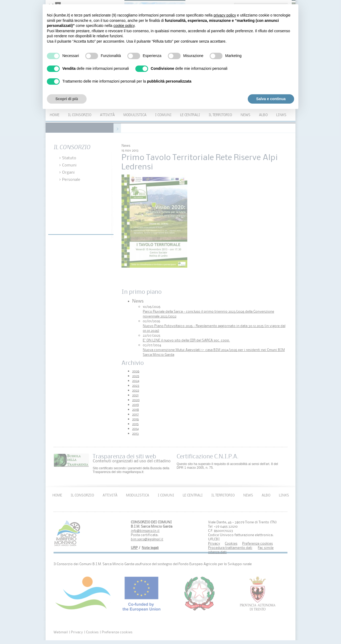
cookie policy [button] (124, 26)
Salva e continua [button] (271, 99)
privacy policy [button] (225, 15)
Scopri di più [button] (67, 99)
